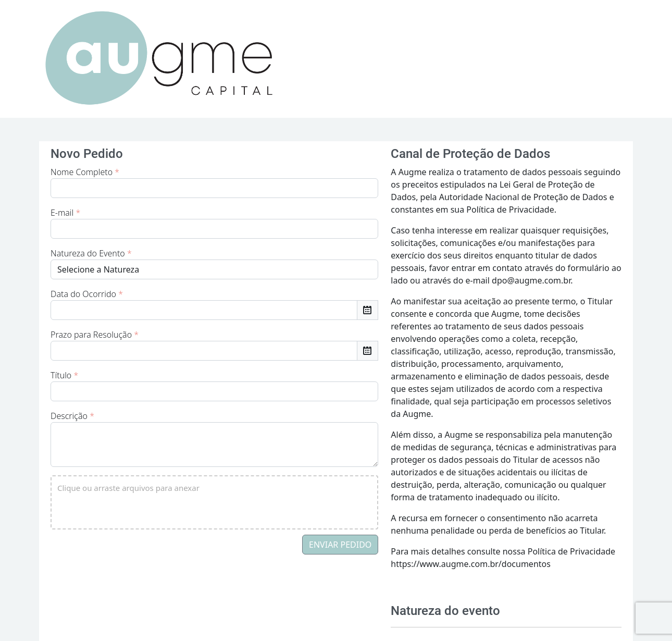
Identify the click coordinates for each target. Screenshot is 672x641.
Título (64, 375)
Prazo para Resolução (95, 335)
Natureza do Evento (91, 253)
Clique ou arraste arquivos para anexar (128, 488)
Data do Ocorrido (87, 294)
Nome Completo (85, 172)
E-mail (65, 213)
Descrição (72, 416)
